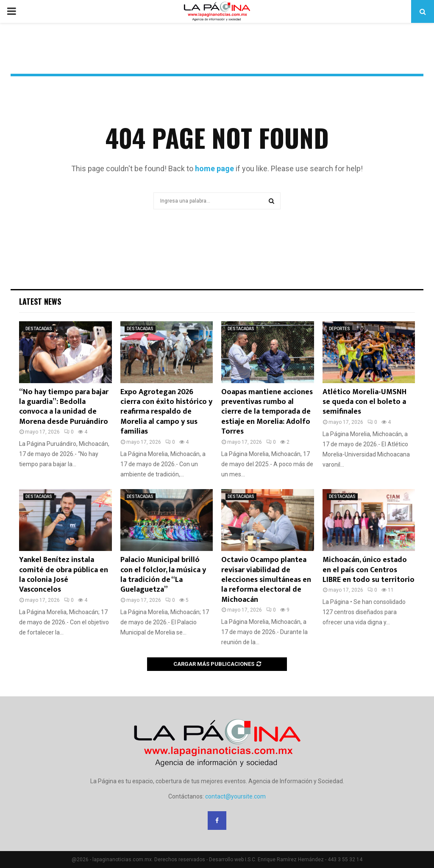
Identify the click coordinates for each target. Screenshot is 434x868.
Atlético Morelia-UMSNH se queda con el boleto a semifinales (364, 402)
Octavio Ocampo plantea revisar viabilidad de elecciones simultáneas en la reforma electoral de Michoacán (266, 580)
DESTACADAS (39, 329)
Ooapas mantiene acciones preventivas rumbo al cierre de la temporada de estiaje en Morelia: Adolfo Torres (267, 412)
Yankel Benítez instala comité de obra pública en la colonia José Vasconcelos (64, 575)
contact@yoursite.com (235, 796)
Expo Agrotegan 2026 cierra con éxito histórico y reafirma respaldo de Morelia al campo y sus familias (166, 412)
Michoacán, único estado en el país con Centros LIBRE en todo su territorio (369, 570)
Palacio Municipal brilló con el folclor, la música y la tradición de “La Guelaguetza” (163, 575)
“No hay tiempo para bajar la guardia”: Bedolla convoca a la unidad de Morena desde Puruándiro (64, 407)
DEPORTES (339, 329)
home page (214, 168)
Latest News (40, 301)
